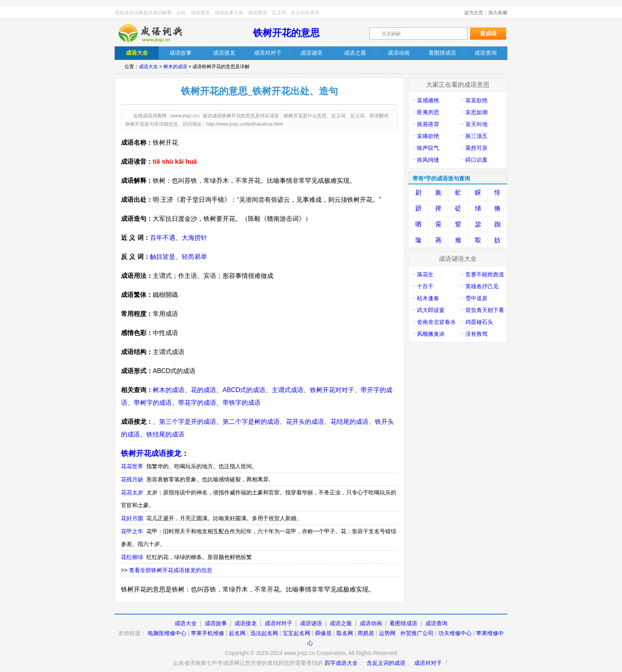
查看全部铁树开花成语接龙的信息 (171, 570)
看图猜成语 (403, 623)
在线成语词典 (157, 33)
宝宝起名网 (296, 633)
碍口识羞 (476, 160)
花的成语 (203, 390)
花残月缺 (132, 479)
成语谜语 (311, 623)
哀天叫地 (476, 124)
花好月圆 (132, 518)
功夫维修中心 (455, 633)
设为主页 (474, 13)
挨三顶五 (476, 136)
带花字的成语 (197, 403)
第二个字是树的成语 (251, 422)
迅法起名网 (264, 633)
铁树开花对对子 (332, 390)
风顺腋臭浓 (431, 334)
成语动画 (371, 623)
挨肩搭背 (428, 124)
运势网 (387, 633)
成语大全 (148, 67)
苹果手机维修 (207, 633)
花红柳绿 (132, 557)
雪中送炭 (476, 298)
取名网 (345, 633)
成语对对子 (278, 623)
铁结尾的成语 (165, 434)
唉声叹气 (428, 148)
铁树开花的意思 (286, 33)
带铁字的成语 (242, 403)
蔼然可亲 (476, 148)
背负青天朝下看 (485, 310)
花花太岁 (132, 492)
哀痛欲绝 (428, 136)
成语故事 (216, 623)
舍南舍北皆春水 (436, 322)
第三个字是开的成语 (188, 422)
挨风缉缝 (428, 160)
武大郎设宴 (431, 310)
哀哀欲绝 (476, 100)
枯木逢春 (428, 298)
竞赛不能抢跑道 (485, 274)
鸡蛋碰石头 (479, 322)
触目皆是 (163, 257)
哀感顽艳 (428, 100)
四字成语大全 (341, 663)
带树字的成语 (153, 403)
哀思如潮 (476, 112)
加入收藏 (498, 13)
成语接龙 (246, 623)
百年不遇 (163, 238)
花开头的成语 (305, 422)
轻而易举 (194, 257)
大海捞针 (194, 238)
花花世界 (132, 466)
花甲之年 (132, 531)
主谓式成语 (288, 390)
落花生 (425, 274)
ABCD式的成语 (244, 390)
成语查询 (436, 623)
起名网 (237, 633)
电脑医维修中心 (167, 633)
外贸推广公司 (417, 633)
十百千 (425, 286)
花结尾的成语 (349, 422)
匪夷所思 (428, 112)
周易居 (366, 633)
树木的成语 (175, 67)
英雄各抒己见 (482, 286)
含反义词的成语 (386, 663)
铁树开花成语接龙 (151, 453)
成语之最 (341, 623)
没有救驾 (476, 334)
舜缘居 (323, 633)
